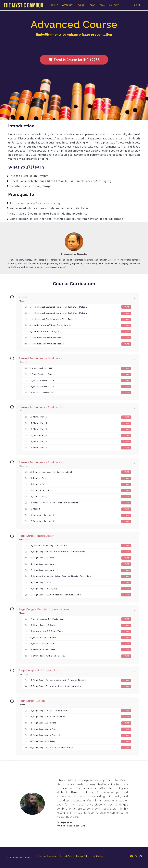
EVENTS (82, 5)
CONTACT (114, 5)
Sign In (137, 5)
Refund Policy (67, 856)
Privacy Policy (83, 856)
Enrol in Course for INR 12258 (74, 60)
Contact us (98, 856)
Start (126, 307)
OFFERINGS (68, 5)
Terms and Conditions (47, 856)
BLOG (93, 5)
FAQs (102, 5)
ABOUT (54, 5)
